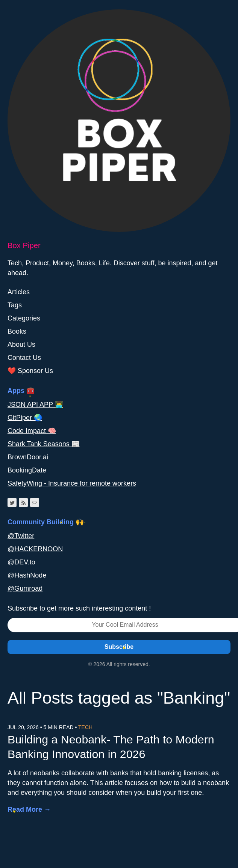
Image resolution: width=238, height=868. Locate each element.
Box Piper (24, 245)
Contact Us (24, 358)
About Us (21, 344)
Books (17, 331)
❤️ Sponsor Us (30, 371)
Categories (24, 318)
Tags (15, 305)
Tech (85, 727)
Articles (19, 292)
